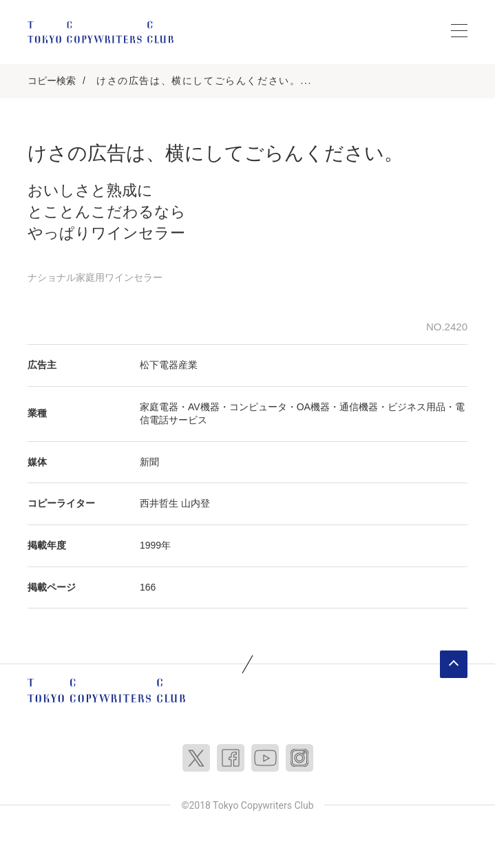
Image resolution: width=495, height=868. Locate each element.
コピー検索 (52, 81)
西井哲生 (159, 503)
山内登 (196, 503)
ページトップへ (454, 664)
